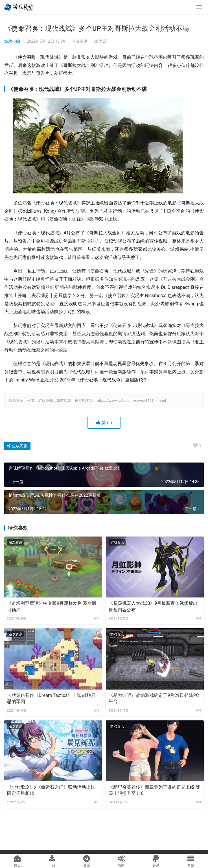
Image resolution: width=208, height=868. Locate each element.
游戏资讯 (80, 41)
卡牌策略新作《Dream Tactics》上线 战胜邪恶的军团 (51, 698)
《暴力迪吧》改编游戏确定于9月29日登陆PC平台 (154, 698)
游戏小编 (12, 41)
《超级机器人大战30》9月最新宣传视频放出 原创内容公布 (153, 606)
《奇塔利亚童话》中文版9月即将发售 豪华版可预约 (52, 606)
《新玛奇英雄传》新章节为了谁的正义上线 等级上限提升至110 (154, 790)
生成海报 (17, 446)
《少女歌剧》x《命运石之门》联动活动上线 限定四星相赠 (51, 790)
